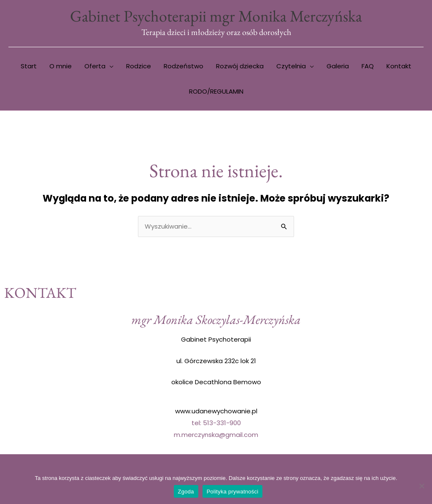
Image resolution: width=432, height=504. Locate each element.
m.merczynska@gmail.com (216, 435)
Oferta (95, 66)
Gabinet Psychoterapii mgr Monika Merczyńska (216, 16)
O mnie (61, 66)
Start (29, 66)
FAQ (368, 66)
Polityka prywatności (233, 492)
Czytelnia (291, 66)
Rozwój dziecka (240, 66)
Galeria (338, 66)
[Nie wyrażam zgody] (421, 486)
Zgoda (186, 492)
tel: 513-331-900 (216, 423)
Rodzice (139, 66)
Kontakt (399, 66)
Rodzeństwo (184, 66)
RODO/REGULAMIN (216, 91)
